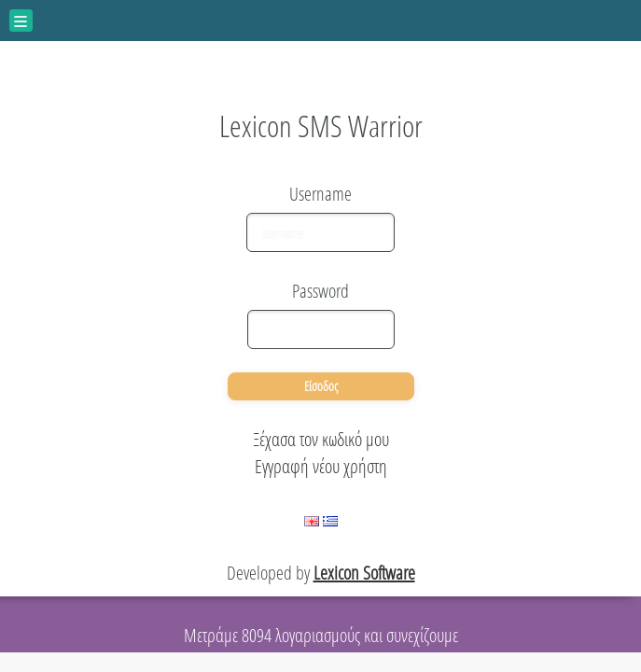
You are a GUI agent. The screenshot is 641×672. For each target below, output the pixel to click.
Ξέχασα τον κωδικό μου (321, 439)
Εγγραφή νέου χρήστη (321, 466)
